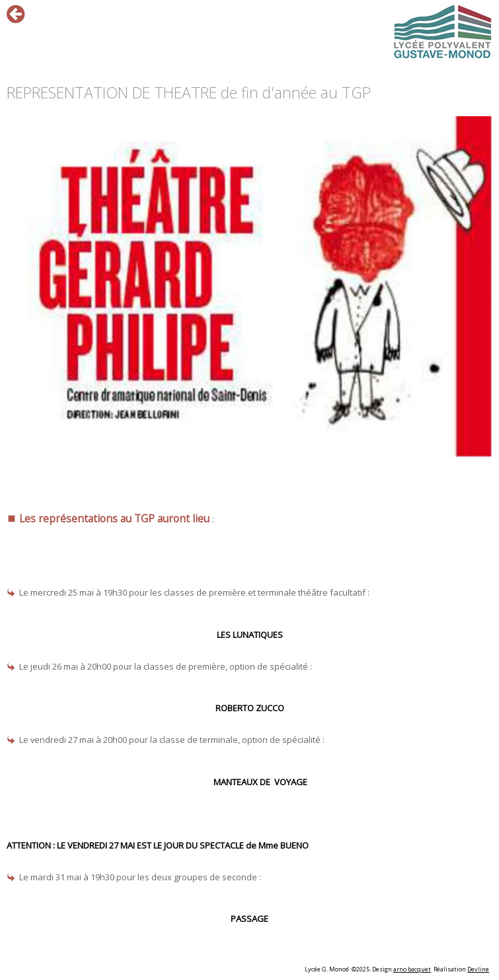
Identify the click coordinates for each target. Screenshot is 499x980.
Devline (478, 969)
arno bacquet (412, 969)
